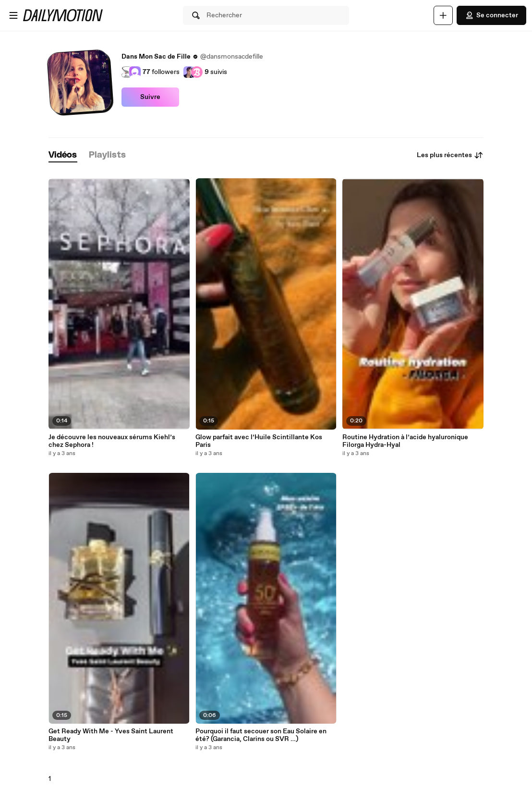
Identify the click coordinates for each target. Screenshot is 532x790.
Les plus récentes (450, 155)
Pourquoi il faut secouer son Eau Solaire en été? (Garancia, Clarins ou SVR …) (261, 735)
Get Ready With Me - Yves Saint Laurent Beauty (111, 735)
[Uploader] (443, 15)
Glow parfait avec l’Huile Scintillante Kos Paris (259, 441)
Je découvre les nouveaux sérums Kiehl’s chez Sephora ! (112, 441)
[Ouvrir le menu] (13, 15)
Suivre (150, 97)
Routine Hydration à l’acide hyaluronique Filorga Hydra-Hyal (405, 441)
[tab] (63, 155)
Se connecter (491, 15)
